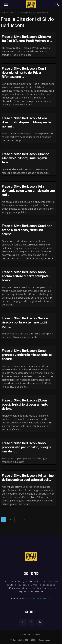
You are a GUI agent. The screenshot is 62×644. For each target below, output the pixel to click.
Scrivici (25, 634)
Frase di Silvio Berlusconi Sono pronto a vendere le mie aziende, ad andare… (27, 355)
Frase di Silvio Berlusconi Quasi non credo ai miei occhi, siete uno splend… (27, 230)
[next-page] (24, 520)
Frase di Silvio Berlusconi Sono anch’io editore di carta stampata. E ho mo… (27, 276)
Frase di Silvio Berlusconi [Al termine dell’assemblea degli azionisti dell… (28, 478)
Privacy (37, 634)
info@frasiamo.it (40, 599)
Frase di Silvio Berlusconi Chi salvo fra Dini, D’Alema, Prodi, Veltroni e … (27, 39)
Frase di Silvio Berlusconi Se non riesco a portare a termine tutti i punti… (25, 322)
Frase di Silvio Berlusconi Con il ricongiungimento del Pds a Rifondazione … (24, 73)
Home (4, 13)
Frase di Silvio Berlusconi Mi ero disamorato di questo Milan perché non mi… (27, 122)
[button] (6, 4)
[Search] (57, 4)
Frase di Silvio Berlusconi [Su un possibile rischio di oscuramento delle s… (25, 404)
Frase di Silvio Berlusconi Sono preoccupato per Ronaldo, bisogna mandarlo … (26, 447)
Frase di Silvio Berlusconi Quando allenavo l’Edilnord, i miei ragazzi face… (26, 158)
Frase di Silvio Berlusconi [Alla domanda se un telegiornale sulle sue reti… (28, 191)
